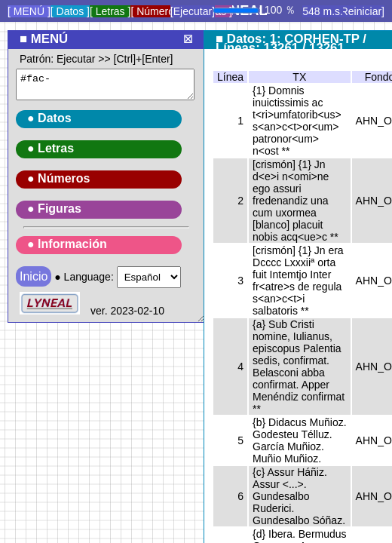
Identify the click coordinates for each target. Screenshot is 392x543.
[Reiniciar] (361, 11)
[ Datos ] (70, 11)
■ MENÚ (44, 39)
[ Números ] (158, 11)
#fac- (105, 84)
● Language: (110, 186)
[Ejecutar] (193, 11)
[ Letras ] (110, 11)
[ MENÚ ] (29, 11)
